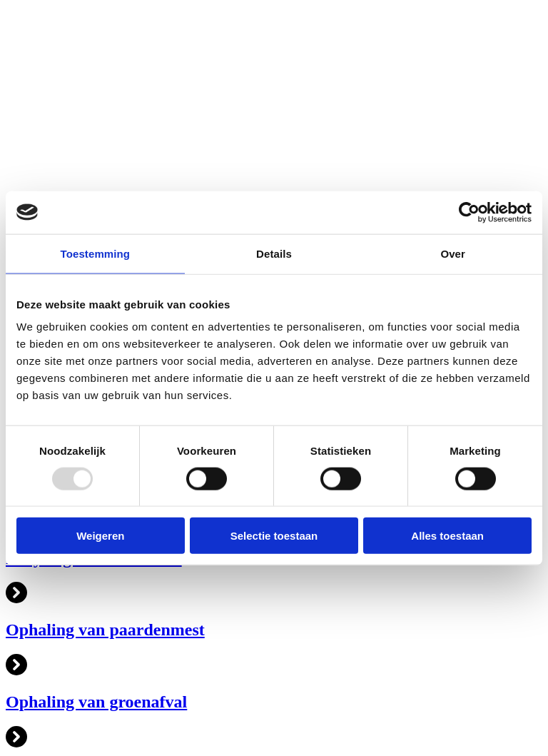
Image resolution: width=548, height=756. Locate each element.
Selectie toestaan (274, 536)
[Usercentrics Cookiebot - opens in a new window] (469, 212)
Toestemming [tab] (96, 253)
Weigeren (100, 536)
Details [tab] (274, 253)
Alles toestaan (447, 536)
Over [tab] (453, 253)
